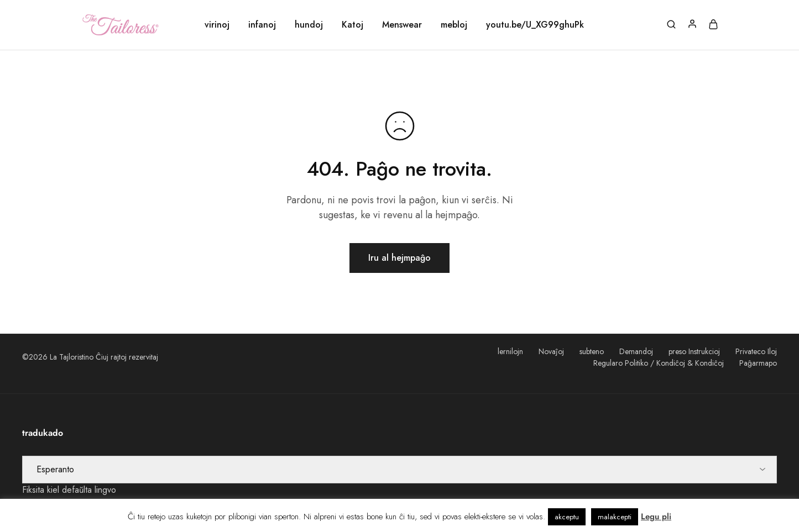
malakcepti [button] (615, 517)
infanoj (262, 25)
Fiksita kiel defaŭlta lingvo (69, 490)
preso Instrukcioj (694, 351)
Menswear (402, 25)
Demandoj (636, 351)
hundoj (309, 25)
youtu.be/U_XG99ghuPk (535, 25)
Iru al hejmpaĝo (399, 258)
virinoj (217, 25)
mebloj (454, 25)
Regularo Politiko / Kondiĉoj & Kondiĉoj (659, 363)
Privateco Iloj (756, 351)
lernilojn (510, 351)
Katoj (352, 25)
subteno (592, 351)
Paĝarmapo (758, 363)
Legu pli (656, 517)
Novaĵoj (551, 351)
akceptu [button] (567, 517)
